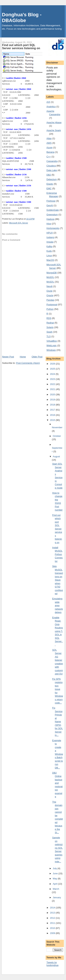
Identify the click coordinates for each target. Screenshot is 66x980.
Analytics (51, 107)
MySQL (50, 282)
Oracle (50, 295)
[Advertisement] (22, 336)
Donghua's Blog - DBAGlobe (22, 18)
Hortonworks (53, 228)
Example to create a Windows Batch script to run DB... (58, 754)
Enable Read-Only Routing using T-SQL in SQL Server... (58, 631)
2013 (53, 913)
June (56, 873)
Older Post (37, 357)
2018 (53, 405)
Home (23, 357)
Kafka (49, 246)
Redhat (50, 323)
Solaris (50, 327)
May (55, 879)
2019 (53, 400)
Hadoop (51, 219)
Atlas (49, 138)
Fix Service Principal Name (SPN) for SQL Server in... (58, 722)
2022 (53, 384)
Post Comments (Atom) (28, 363)
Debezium (52, 179)
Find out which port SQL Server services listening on (57, 529)
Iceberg (50, 237)
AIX (48, 102)
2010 (53, 928)
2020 (53, 395)
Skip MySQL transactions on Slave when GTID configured (58, 580)
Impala (50, 242)
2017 (53, 410)
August (56, 456)
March (56, 889)
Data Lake (52, 170)
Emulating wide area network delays (58, 605)
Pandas (50, 300)
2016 (53, 415)
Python (50, 309)
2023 (53, 379)
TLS (49, 336)
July (55, 868)
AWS (49, 143)
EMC (49, 188)
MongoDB (52, 273)
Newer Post (8, 357)
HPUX (50, 233)
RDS (49, 318)
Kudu (49, 251)
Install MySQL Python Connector (58, 554)
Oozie (49, 291)
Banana (50, 152)
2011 (53, 923)
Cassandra (52, 161)
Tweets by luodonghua (52, 964)
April (55, 884)
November (57, 427)
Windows (51, 350)
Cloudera (51, 166)
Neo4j (49, 286)
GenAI (50, 205)
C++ (49, 157)
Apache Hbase (54, 122)
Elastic (50, 184)
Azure (49, 147)
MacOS (50, 260)
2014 (53, 908)
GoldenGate (53, 210)
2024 (53, 374)
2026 (53, 364)
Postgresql (52, 305)
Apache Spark (54, 130)
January (57, 897)
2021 (53, 389)
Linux (49, 256)
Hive (49, 224)
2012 (53, 918)
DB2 (49, 175)
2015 (53, 420)
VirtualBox (52, 341)
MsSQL (50, 277)
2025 (53, 369)
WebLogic (52, 345)
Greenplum (52, 215)
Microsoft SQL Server (19, 223)
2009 (53, 933)
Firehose (51, 201)
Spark (49, 332)
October (57, 436)
